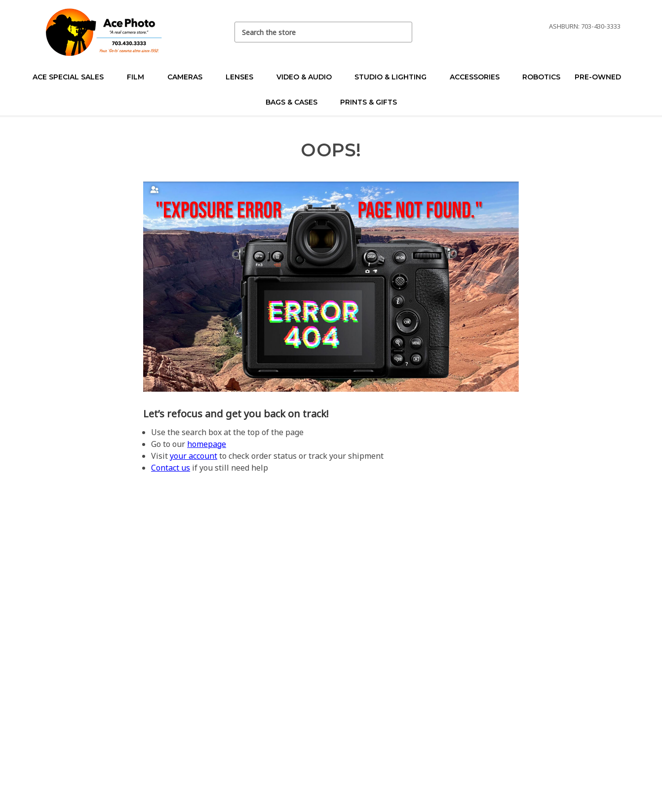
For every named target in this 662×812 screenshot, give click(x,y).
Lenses (244, 77)
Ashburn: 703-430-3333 (585, 26)
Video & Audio (308, 77)
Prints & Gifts (369, 102)
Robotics (541, 77)
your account (194, 456)
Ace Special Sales (72, 77)
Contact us (171, 468)
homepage (207, 444)
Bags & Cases (296, 102)
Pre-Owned (602, 77)
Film (140, 77)
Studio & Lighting (395, 77)
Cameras (189, 77)
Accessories (479, 77)
